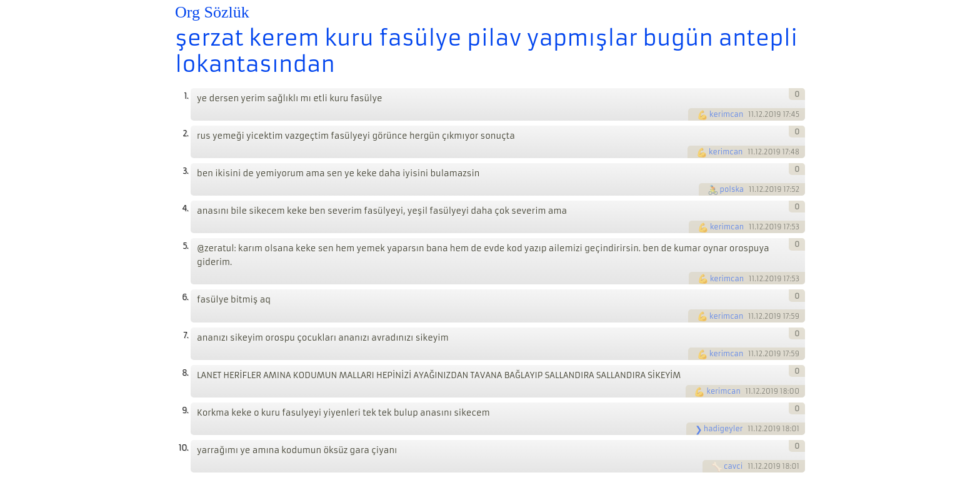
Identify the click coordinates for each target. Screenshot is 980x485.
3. (185, 171)
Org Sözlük (212, 12)
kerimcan (726, 114)
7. (186, 335)
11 (751, 114)
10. (183, 448)
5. (185, 246)
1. (186, 96)
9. (185, 410)
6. (185, 297)
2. (185, 133)
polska (732, 189)
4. (185, 208)
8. (185, 373)
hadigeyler (723, 429)
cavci (733, 466)
